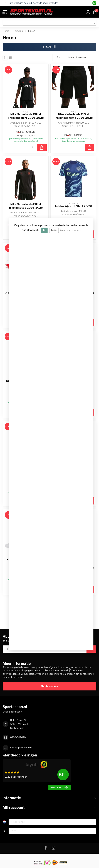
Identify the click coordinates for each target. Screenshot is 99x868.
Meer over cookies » (70, 230)
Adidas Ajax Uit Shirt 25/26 (73, 206)
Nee (54, 230)
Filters (50, 47)
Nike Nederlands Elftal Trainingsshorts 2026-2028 (73, 116)
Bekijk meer (59, 787)
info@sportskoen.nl (21, 748)
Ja (44, 230)
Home (6, 31)
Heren (32, 31)
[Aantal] (33, 148)
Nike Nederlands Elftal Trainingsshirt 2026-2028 (26, 116)
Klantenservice (50, 686)
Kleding (19, 31)
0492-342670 (18, 737)
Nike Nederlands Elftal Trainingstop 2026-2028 (26, 206)
